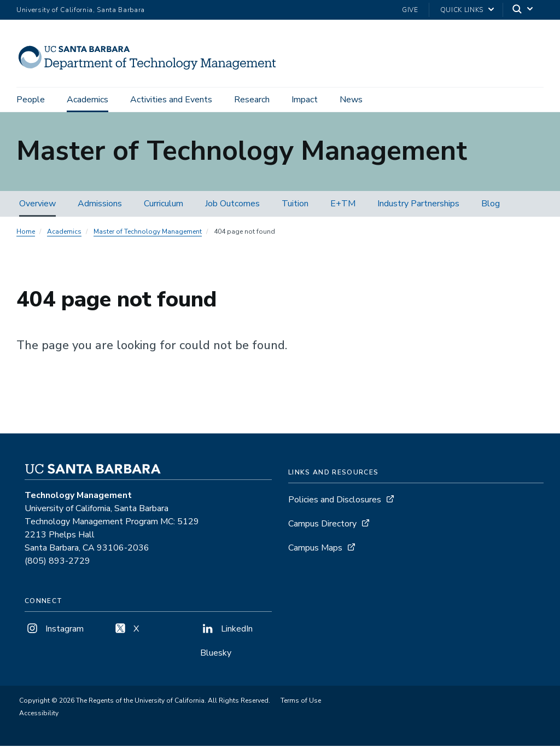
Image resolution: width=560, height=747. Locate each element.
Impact (305, 100)
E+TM (343, 205)
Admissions (100, 205)
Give (410, 10)
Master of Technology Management (148, 233)
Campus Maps (315, 549)
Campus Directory (322, 525)
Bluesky (216, 655)
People (31, 100)
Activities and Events (171, 100)
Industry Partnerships (418, 205)
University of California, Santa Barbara (81, 10)
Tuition (295, 205)
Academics (87, 100)
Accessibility (39, 715)
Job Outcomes (232, 205)
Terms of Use (301, 702)
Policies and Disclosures (335, 501)
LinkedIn (226, 630)
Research (252, 100)
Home (26, 233)
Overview (37, 205)
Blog (491, 205)
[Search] (523, 10)
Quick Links (462, 10)
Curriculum (164, 205)
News (351, 100)
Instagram (54, 630)
